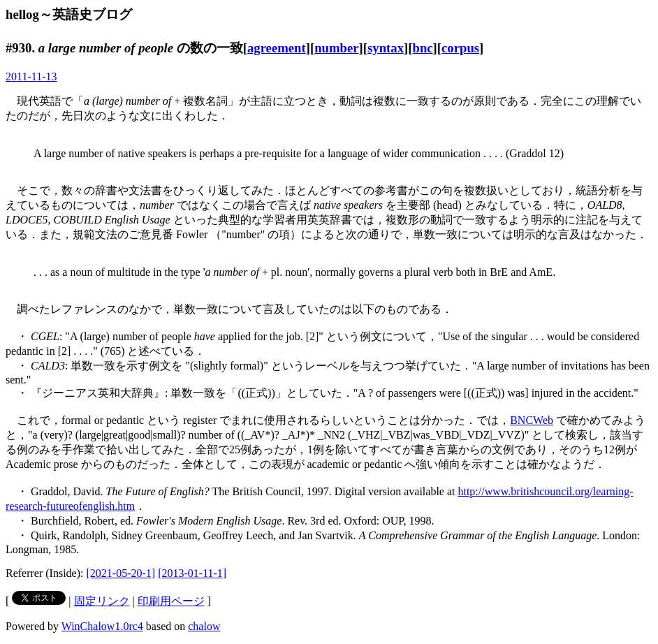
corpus (460, 48)
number (336, 48)
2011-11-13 (31, 76)
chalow (204, 626)
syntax (386, 48)
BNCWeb (532, 420)
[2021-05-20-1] (121, 573)
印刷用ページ (171, 601)
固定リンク (102, 601)
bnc (422, 48)
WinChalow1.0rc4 (102, 626)
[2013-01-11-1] (192, 573)
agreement (277, 48)
